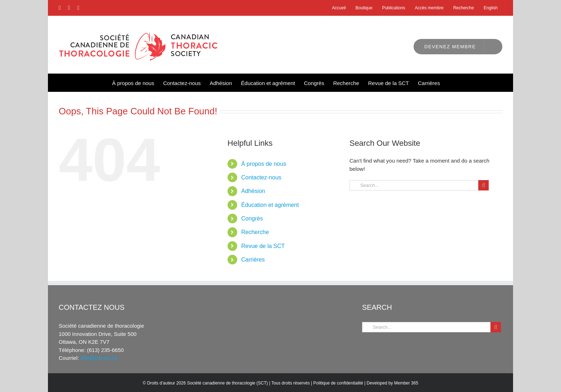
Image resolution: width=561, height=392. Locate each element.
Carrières (253, 260)
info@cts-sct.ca (99, 358)
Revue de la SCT (263, 246)
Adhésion (253, 191)
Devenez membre (450, 47)
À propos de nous (264, 164)
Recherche (255, 232)
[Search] (484, 185)
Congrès (252, 219)
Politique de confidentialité (338, 383)
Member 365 (406, 383)
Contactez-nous (261, 177)
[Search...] (414, 185)
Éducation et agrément (270, 205)
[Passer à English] (491, 8)
